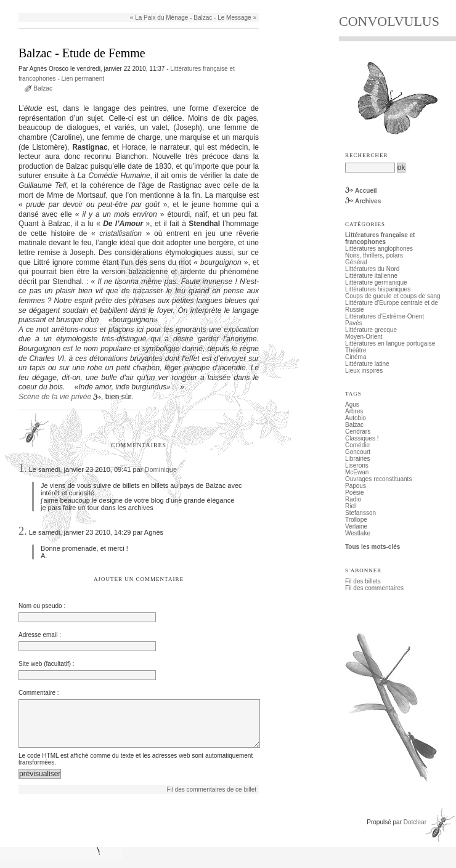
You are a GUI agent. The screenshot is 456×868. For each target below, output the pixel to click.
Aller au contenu (35, 3)
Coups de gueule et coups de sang (393, 296)
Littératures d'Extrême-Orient (385, 316)
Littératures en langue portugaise (390, 343)
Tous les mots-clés (373, 547)
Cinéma (356, 357)
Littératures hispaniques (378, 289)
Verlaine (356, 526)
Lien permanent (83, 79)
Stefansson (360, 513)
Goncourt (358, 452)
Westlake (358, 533)
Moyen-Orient (364, 337)
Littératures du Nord (372, 269)
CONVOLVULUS (389, 21)
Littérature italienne (371, 276)
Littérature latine (367, 364)
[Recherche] (370, 168)
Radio (353, 499)
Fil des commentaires (374, 588)
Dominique (161, 469)
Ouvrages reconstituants (378, 479)
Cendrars (358, 432)
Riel (350, 506)
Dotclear (415, 831)
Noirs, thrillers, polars (374, 255)
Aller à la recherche (131, 3)
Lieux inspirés (364, 371)
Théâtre (356, 350)
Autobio (356, 418)
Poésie (355, 493)
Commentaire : (39, 693)
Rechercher (367, 155)
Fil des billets (363, 581)
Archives (368, 201)
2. (23, 531)
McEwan (357, 472)
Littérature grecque (371, 330)
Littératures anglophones (379, 249)
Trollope (356, 520)
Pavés (354, 323)
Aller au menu (81, 3)
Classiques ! (362, 438)
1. (23, 468)
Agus (352, 404)
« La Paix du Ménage (159, 18)
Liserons (357, 465)
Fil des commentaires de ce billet (211, 798)
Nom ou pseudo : (42, 606)
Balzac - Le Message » (225, 18)
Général (356, 262)
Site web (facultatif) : (47, 664)
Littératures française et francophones (380, 238)
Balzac (43, 88)
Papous (356, 486)
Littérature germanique (376, 282)
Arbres (354, 411)
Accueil (366, 191)
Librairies (358, 459)
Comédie (357, 445)
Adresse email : (40, 635)
